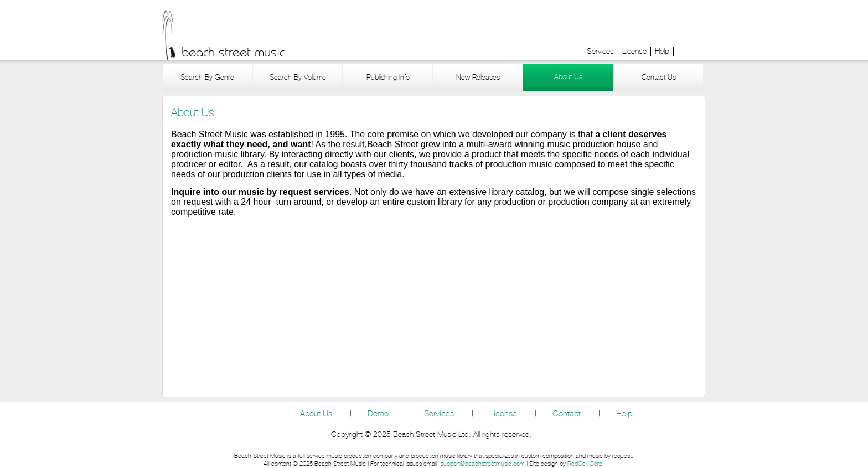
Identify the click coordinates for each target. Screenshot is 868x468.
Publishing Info (388, 78)
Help (662, 52)
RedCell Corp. (586, 464)
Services (600, 52)
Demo (378, 414)
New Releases (478, 78)
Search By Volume (298, 78)
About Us (568, 77)
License (634, 52)
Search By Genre (207, 78)
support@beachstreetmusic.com (483, 464)
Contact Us (659, 78)
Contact (567, 414)
